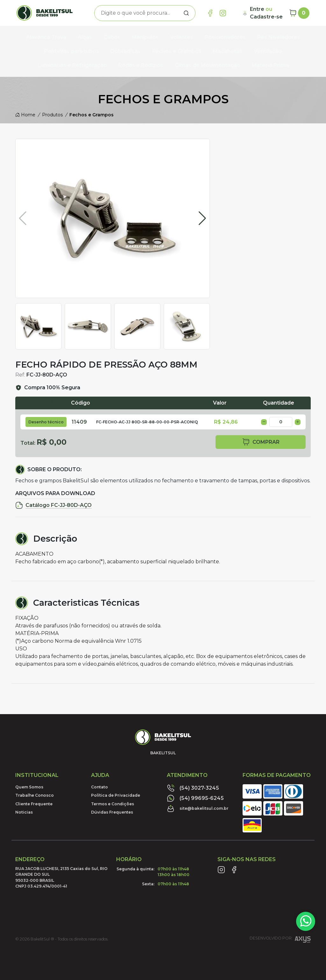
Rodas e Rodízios (141, 65)
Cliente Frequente (34, 804)
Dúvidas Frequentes (112, 812)
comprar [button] (261, 442)
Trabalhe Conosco (35, 795)
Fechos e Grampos (177, 51)
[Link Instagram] (223, 13)
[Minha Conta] (263, 13)
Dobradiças (126, 51)
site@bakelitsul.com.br (198, 808)
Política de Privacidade (116, 795)
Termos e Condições (113, 804)
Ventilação (268, 51)
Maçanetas (228, 51)
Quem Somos (29, 787)
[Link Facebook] (210, 13)
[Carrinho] (299, 13)
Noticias (24, 812)
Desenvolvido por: (280, 940)
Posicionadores (225, 37)
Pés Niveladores (279, 37)
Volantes (182, 37)
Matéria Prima (270, 65)
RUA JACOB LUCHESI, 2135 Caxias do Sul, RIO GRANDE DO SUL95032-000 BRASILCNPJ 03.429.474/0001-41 (61, 877)
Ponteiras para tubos (72, 51)
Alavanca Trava (46, 37)
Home (25, 115)
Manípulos (145, 37)
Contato (99, 787)
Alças (85, 37)
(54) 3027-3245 (193, 788)
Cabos (112, 37)
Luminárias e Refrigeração (72, 65)
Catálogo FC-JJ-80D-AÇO (53, 505)
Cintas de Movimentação (208, 65)
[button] (202, 218)
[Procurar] (186, 13)
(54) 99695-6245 (195, 798)
